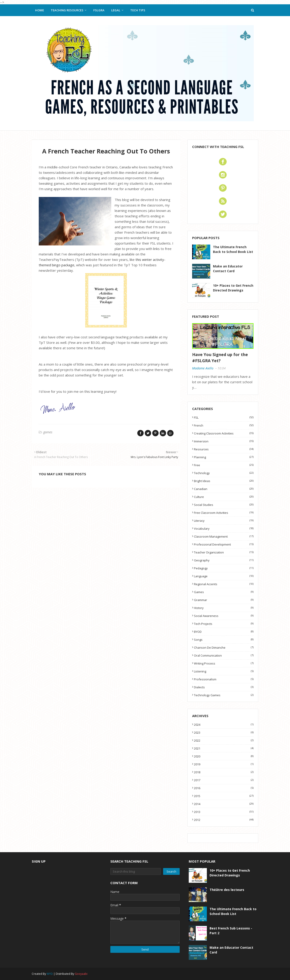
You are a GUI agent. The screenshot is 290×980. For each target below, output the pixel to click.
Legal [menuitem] (116, 10)
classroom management (224, 536)
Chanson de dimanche (224, 648)
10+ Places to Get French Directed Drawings (233, 288)
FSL (224, 417)
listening (224, 671)
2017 (224, 780)
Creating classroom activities (224, 433)
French (224, 425)
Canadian (224, 489)
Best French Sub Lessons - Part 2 (231, 931)
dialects (224, 687)
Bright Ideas (224, 481)
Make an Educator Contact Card (228, 269)
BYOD (224, 632)
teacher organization (224, 552)
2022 (224, 740)
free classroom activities (224, 513)
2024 (224, 725)
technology (224, 473)
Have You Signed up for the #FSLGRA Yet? (220, 358)
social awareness (224, 616)
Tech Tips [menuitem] (138, 10)
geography (224, 560)
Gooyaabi (81, 974)
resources (224, 449)
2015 (224, 796)
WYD (50, 974)
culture (224, 497)
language (224, 576)
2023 (224, 733)
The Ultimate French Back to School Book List (233, 249)
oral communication (224, 655)
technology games (224, 695)
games (48, 432)
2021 (224, 748)
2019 (224, 764)
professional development (224, 544)
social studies (224, 505)
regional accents (224, 584)
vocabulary (224, 529)
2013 (224, 812)
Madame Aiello (203, 368)
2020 (224, 756)
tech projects (224, 624)
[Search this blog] (136, 871)
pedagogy (224, 568)
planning (224, 457)
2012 (224, 820)
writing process (224, 663)
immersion (224, 441)
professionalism (224, 679)
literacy (224, 521)
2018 (224, 772)
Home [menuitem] (40, 10)
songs (224, 640)
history (224, 608)
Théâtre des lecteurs (227, 890)
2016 (224, 788)
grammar (224, 600)
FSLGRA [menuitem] (99, 10)
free (224, 465)
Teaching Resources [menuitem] (67, 10)
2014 (224, 804)
